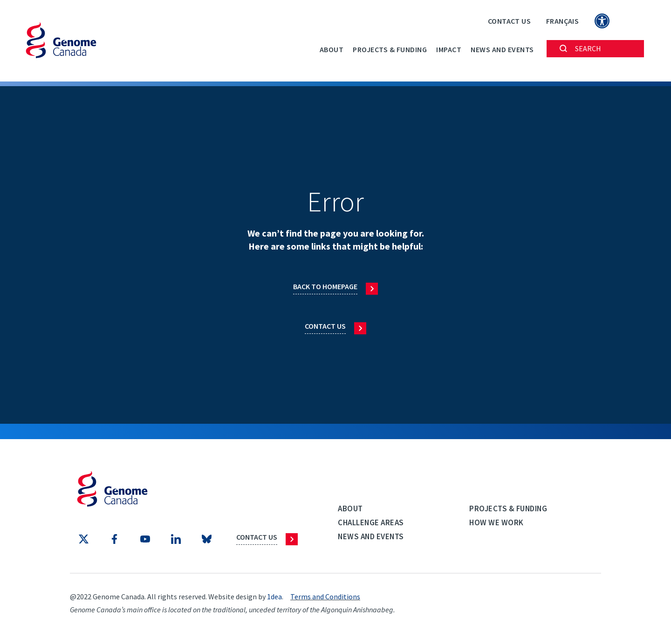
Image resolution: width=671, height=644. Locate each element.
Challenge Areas (371, 522)
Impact (449, 49)
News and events (502, 49)
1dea (274, 597)
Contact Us (509, 21)
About (332, 49)
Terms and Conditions (325, 597)
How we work (496, 522)
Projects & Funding (390, 49)
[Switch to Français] (562, 21)
